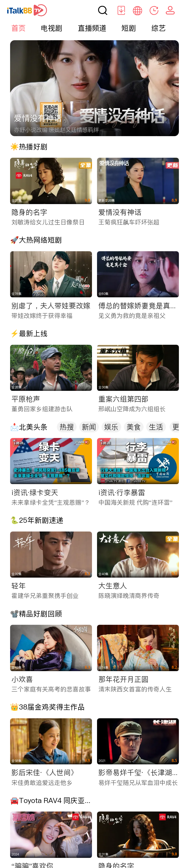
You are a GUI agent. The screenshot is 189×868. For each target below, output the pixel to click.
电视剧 (51, 28)
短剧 (129, 28)
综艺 (158, 28)
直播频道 (92, 28)
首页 (18, 28)
